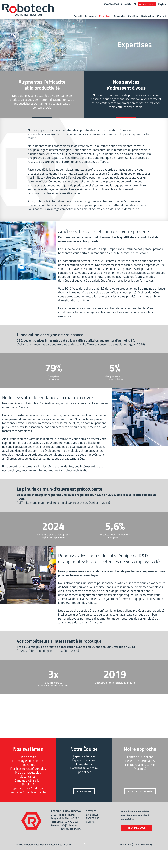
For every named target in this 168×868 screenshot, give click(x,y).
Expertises (105, 16)
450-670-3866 (111, 4)
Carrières (133, 16)
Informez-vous (147, 4)
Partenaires (148, 16)
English (162, 4)
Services (89, 16)
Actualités (126, 4)
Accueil (78, 16)
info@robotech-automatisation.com (71, 827)
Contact (161, 16)
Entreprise (119, 16)
